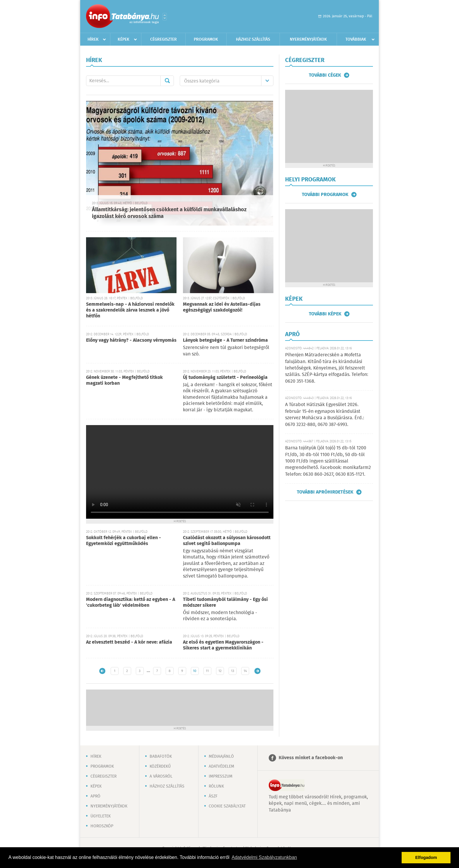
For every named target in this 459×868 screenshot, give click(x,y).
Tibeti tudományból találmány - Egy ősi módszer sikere (225, 603)
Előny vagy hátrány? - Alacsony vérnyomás (131, 340)
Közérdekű (160, 766)
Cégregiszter (163, 39)
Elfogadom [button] (426, 857)
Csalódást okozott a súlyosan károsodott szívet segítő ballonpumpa (227, 541)
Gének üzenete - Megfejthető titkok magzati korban (124, 380)
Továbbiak (356, 39)
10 (195, 671)
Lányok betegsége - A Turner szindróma (225, 340)
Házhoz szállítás (253, 39)
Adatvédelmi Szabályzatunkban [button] (264, 857)
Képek (124, 39)
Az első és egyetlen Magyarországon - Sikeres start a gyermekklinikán (223, 645)
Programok (206, 39)
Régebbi (257, 671)
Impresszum (221, 776)
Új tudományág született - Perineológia (225, 378)
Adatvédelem (221, 766)
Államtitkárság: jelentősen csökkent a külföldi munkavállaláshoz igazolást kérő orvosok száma (169, 213)
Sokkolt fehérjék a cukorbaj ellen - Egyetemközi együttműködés (124, 541)
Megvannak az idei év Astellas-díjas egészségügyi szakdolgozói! (222, 307)
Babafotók (161, 757)
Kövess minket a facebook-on (311, 758)
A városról (161, 776)
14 (245, 671)
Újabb (102, 671)
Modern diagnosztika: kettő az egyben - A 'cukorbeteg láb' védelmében (131, 603)
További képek (325, 314)
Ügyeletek (101, 816)
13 (233, 671)
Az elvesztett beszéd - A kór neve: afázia (129, 642)
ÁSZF (213, 796)
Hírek (93, 39)
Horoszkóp (102, 826)
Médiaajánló (221, 757)
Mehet (167, 81)
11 (207, 671)
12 (220, 671)
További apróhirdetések (325, 492)
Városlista (165, 17)
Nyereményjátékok (308, 39)
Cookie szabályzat (227, 806)
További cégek (325, 75)
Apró (95, 796)
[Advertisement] (180, 707)
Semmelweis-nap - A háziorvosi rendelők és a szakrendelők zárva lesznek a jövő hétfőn (130, 310)
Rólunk (216, 786)
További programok (325, 195)
